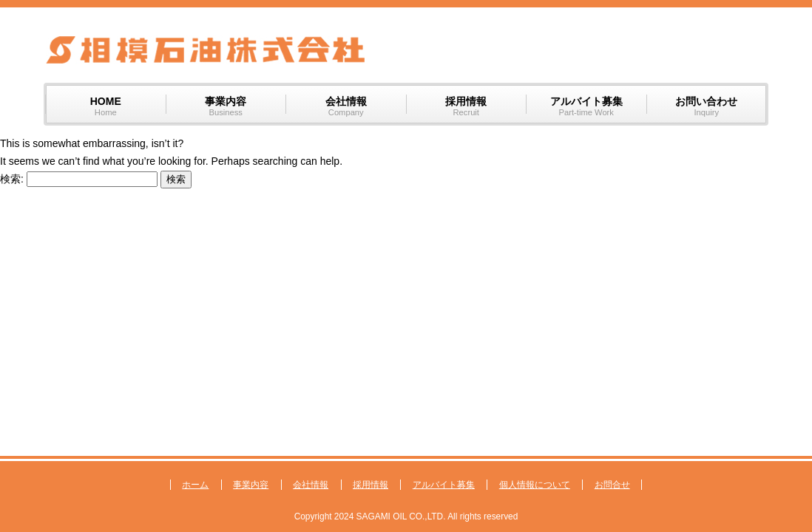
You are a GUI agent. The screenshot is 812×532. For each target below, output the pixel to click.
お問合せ (612, 485)
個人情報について (535, 485)
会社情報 (311, 485)
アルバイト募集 (444, 485)
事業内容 (251, 485)
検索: (12, 179)
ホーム (195, 485)
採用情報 (371, 485)
